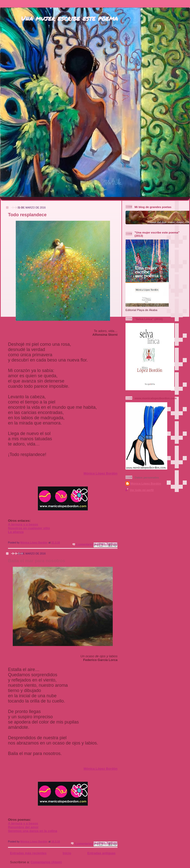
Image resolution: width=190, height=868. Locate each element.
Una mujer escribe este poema (69, 18)
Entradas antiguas (101, 853)
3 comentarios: (84, 844)
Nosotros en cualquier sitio (29, 528)
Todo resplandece (27, 215)
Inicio (67, 853)
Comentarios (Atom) (46, 862)
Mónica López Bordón (100, 473)
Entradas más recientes (28, 853)
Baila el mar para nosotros (36, 561)
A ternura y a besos (23, 524)
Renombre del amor (23, 827)
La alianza (16, 532)
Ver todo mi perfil (142, 490)
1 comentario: (85, 544)
